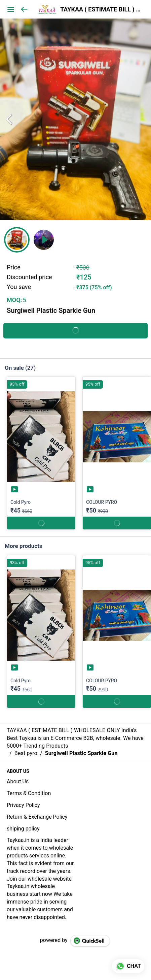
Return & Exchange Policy (37, 817)
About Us (18, 781)
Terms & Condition (29, 793)
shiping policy (23, 829)
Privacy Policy (23, 805)
